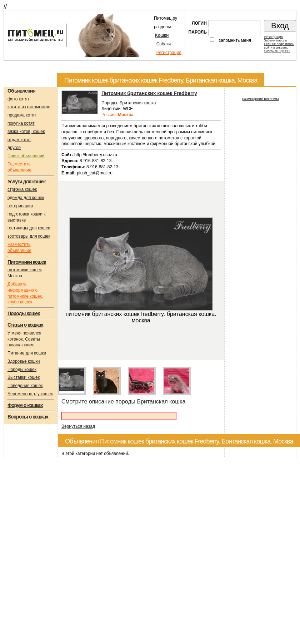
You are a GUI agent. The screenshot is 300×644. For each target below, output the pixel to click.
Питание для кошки (27, 353)
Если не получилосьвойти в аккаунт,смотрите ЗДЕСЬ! (279, 48)
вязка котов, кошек (26, 132)
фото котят (18, 99)
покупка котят (21, 123)
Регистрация (169, 53)
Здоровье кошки (24, 361)
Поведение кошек (25, 386)
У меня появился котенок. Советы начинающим (24, 339)
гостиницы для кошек (29, 228)
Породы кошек (22, 370)
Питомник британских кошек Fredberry (149, 93)
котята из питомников (29, 107)
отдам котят (19, 140)
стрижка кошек (22, 189)
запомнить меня (235, 40)
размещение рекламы (260, 99)
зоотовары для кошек (29, 236)
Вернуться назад (78, 426)
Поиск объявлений (26, 156)
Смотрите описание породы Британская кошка (123, 402)
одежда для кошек (26, 198)
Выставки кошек (24, 377)
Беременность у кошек (30, 394)
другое (14, 148)
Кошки (162, 35)
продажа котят (22, 115)
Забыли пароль (275, 40)
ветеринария (20, 206)
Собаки (164, 44)
